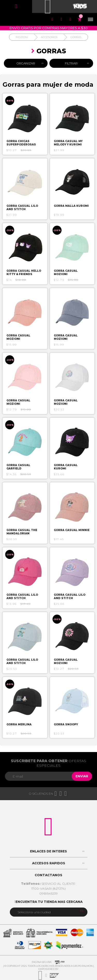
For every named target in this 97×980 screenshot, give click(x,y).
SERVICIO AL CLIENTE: (48, 884)
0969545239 (48, 893)
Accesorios (49, 37)
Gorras (76, 37)
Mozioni (22, 37)
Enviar (82, 776)
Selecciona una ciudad (34, 912)
